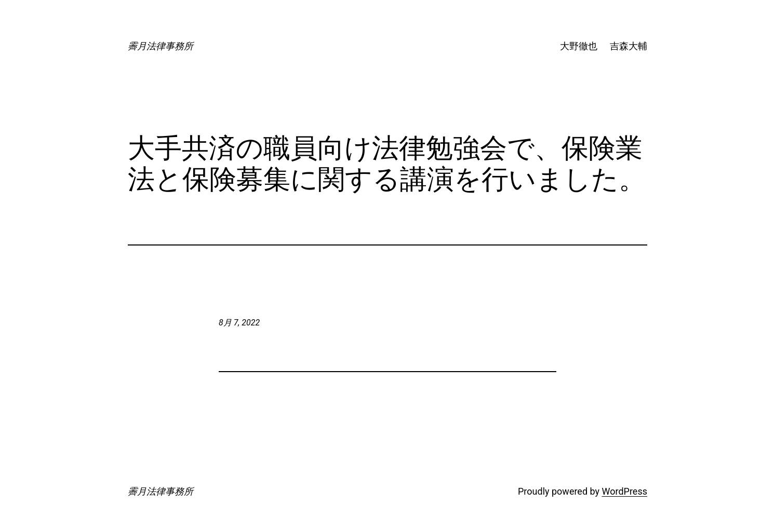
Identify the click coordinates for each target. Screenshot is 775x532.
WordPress (625, 491)
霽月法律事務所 (161, 46)
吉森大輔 (629, 46)
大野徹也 (579, 46)
